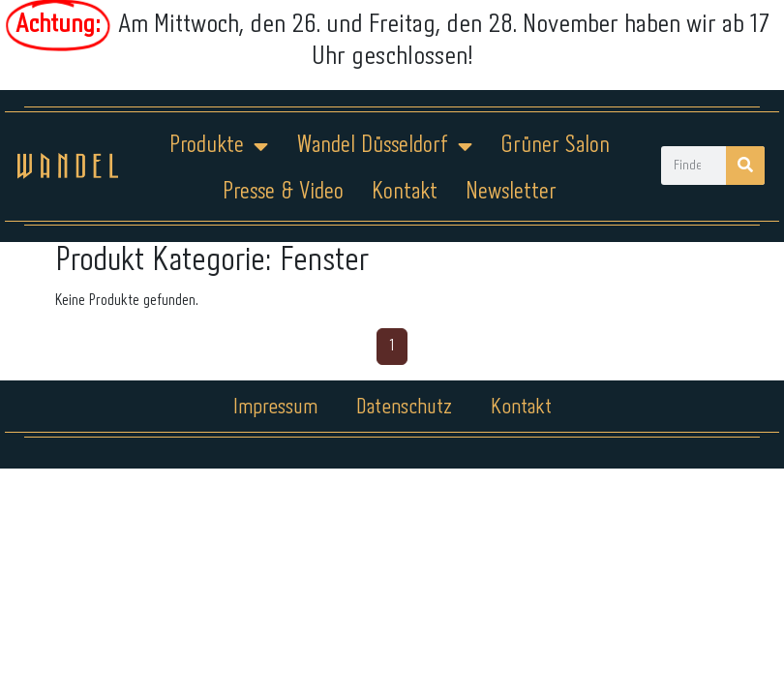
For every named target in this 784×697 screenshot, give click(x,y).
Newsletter (511, 192)
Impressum (275, 408)
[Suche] (745, 166)
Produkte (219, 146)
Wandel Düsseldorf (384, 146)
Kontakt (405, 192)
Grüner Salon (555, 146)
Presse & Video (283, 192)
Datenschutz (404, 408)
